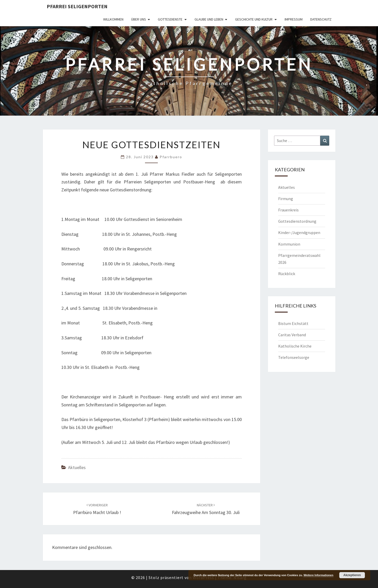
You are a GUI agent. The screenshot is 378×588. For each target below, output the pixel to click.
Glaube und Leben (209, 19)
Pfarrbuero (171, 157)
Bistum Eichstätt (293, 323)
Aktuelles (77, 467)
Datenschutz (321, 19)
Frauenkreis (288, 210)
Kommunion (289, 244)
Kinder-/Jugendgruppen (299, 232)
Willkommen (113, 19)
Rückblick (287, 274)
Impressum (294, 19)
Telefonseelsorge (294, 357)
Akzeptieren (352, 575)
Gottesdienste (170, 19)
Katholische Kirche (295, 346)
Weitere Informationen (318, 575)
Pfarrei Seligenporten (77, 6)
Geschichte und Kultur (254, 19)
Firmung (286, 199)
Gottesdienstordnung (297, 221)
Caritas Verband (292, 335)
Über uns (139, 19)
